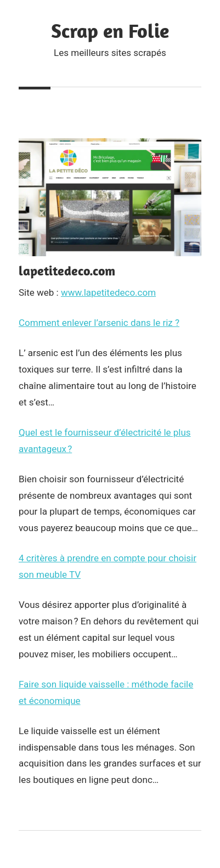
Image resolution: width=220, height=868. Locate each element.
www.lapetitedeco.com (108, 292)
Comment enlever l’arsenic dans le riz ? (99, 323)
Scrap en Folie (110, 30)
